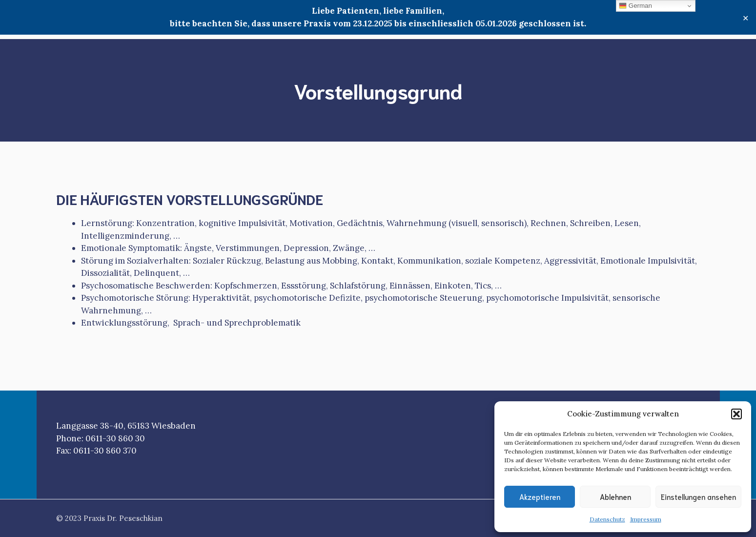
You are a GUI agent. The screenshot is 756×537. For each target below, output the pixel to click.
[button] (736, 414)
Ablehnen (615, 496)
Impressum (646, 519)
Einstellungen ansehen (698, 496)
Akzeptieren (540, 496)
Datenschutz (607, 519)
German (635, 6)
